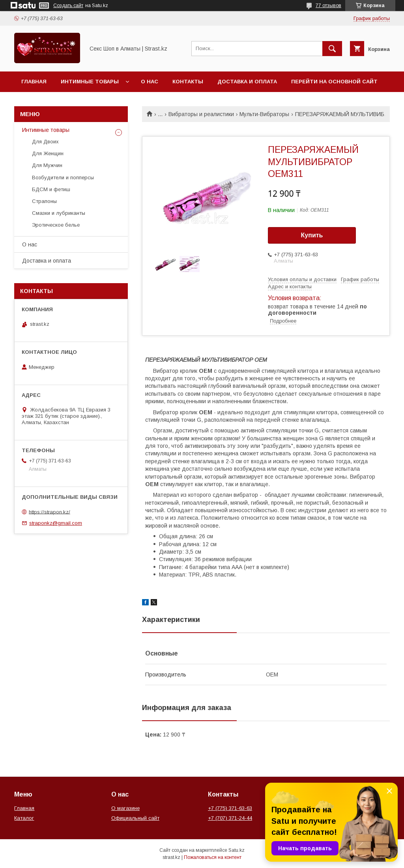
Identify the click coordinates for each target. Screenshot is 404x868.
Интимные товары (90, 82)
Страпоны (44, 201)
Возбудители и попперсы (63, 178)
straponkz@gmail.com (56, 523)
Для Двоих (45, 142)
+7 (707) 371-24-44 (230, 818)
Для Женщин (48, 153)
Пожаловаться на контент (213, 857)
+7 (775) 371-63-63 (230, 808)
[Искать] (332, 49)
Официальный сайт (135, 818)
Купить (312, 235)
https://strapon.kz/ (50, 512)
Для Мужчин (47, 165)
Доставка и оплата (247, 82)
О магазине (125, 808)
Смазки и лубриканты (59, 213)
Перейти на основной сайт (334, 82)
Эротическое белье (56, 225)
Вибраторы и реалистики (201, 114)
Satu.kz (237, 850)
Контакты (188, 82)
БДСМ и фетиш (51, 189)
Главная (34, 82)
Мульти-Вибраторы (264, 114)
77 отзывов (328, 6)
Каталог (24, 818)
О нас (150, 82)
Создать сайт (68, 6)
